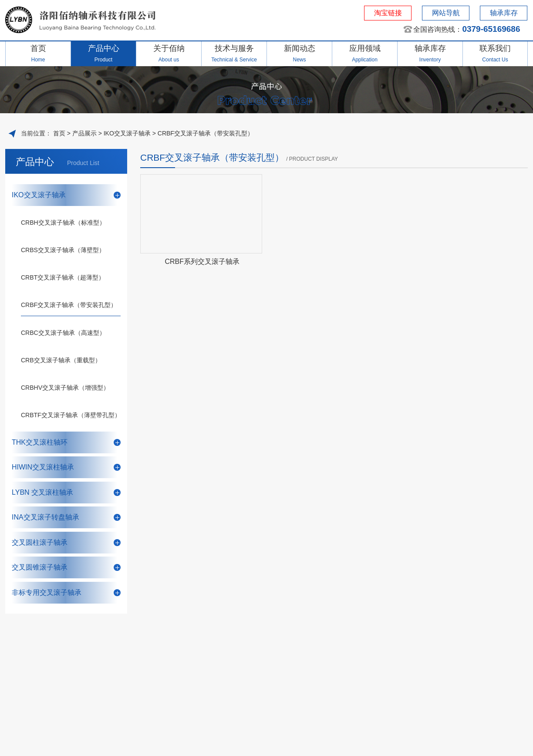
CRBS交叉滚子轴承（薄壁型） (63, 250)
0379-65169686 (491, 29)
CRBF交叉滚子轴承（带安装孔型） (206, 133)
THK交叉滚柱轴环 (66, 442)
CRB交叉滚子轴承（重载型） (61, 360)
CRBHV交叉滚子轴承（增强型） (65, 388)
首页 (58, 133)
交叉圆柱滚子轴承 (66, 542)
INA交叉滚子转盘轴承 (66, 517)
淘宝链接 (388, 13)
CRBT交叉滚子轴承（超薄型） (63, 277)
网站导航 (446, 13)
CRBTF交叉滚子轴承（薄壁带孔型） (71, 415)
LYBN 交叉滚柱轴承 (66, 492)
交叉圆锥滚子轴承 (66, 567)
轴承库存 (504, 13)
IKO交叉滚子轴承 (127, 133)
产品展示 (84, 133)
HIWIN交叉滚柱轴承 (66, 467)
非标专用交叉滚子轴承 (66, 592)
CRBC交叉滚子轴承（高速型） (63, 333)
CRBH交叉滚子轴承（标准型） (63, 223)
